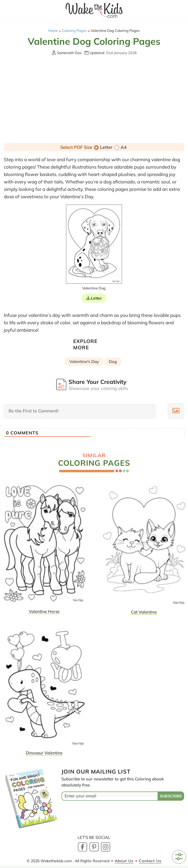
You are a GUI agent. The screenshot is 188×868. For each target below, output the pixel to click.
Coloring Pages (74, 31)
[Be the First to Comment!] (80, 411)
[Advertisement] (94, 100)
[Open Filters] (179, 857)
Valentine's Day (84, 362)
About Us (124, 861)
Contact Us (150, 861)
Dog (113, 362)
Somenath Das (69, 53)
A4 (121, 147)
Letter (103, 147)
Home (53, 31)
